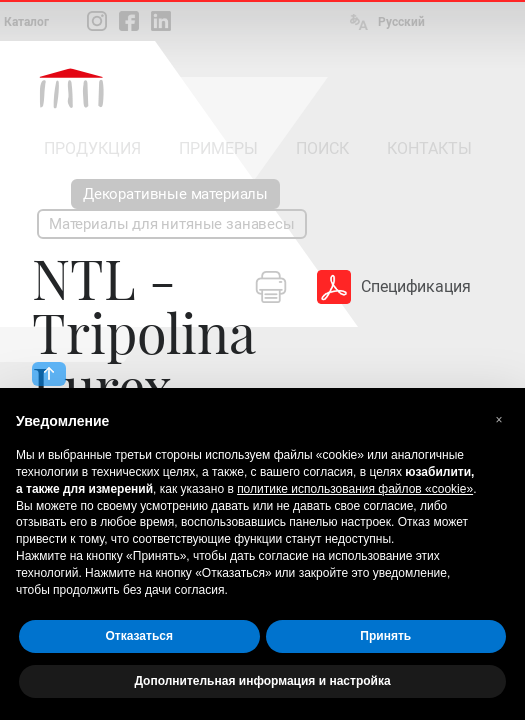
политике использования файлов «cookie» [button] (355, 489)
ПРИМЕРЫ (218, 148)
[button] (499, 420)
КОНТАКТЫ (429, 148)
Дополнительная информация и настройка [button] (262, 681)
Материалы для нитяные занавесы (172, 224)
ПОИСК (322, 148)
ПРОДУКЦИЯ (92, 148)
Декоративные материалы (175, 194)
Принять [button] (385, 636)
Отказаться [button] (139, 636)
